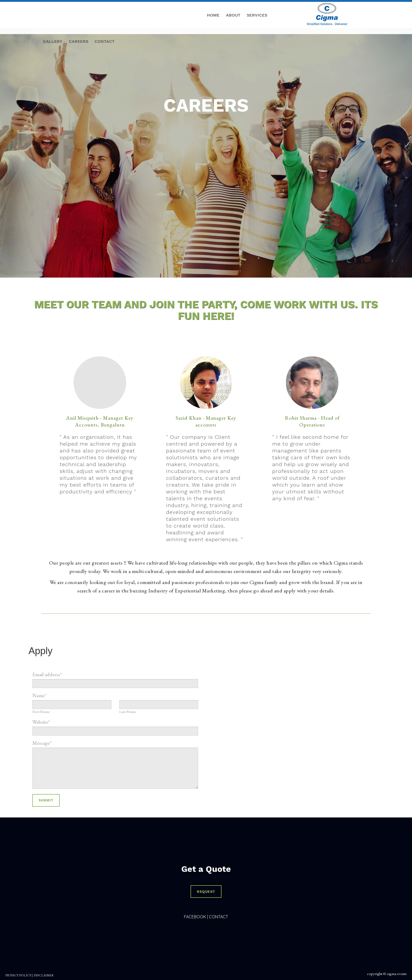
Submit (46, 800)
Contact (218, 917)
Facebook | (196, 917)
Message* (42, 743)
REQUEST (206, 892)
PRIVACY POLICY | (19, 975)
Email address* (47, 674)
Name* (39, 695)
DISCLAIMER (44, 975)
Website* (41, 722)
